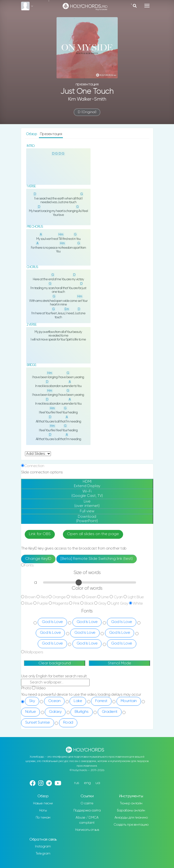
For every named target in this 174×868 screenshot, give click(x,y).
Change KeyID (38, 559)
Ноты (43, 810)
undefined (38, 454)
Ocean (54, 701)
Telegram (43, 854)
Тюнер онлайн (131, 803)
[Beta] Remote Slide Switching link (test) (97, 559)
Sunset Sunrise (38, 723)
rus (77, 783)
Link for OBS (40, 534)
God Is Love (52, 622)
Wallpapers (34, 652)
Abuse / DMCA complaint (87, 820)
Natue (31, 712)
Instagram (43, 846)
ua (98, 783)
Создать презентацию (131, 825)
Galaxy (55, 712)
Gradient (110, 712)
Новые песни (43, 803)
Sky (32, 701)
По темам (43, 818)
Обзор (32, 134)
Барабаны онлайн (131, 810)
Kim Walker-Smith (87, 99)
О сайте (87, 803)
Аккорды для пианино (131, 818)
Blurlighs (82, 712)
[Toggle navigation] (147, 6)
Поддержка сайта (87, 810)
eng (87, 783)
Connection (34, 466)
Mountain (129, 701)
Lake (78, 701)
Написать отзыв (87, 830)
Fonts (29, 565)
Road (68, 723)
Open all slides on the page (93, 534)
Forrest (101, 701)
